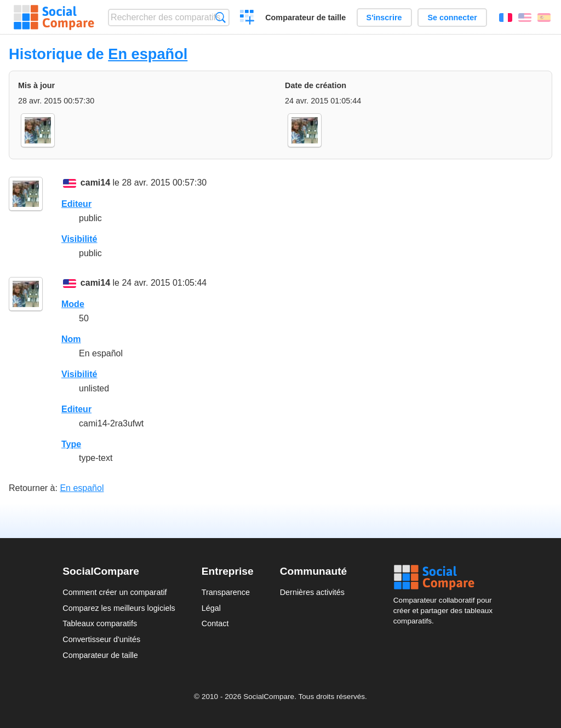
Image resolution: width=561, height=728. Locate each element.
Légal (211, 608)
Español (544, 18)
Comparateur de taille (305, 18)
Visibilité (79, 239)
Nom (71, 339)
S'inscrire (384, 18)
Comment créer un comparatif (115, 592)
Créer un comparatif (247, 19)
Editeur (76, 204)
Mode (73, 304)
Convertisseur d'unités (101, 639)
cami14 (95, 183)
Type (71, 444)
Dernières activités (312, 592)
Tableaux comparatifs (100, 623)
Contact (215, 623)
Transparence (226, 592)
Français (506, 18)
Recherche (221, 17)
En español (148, 54)
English (525, 18)
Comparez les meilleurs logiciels (119, 608)
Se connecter (452, 18)
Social (446, 577)
